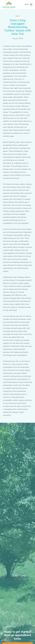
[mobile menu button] (31, 5)
